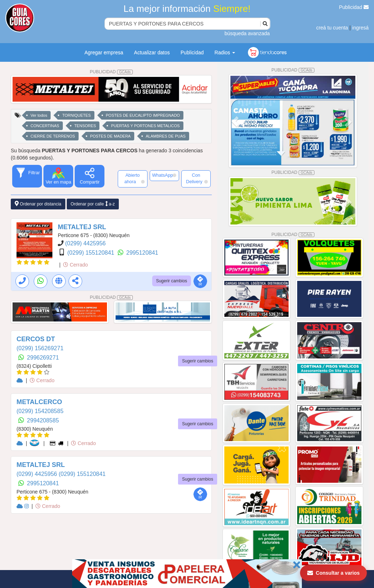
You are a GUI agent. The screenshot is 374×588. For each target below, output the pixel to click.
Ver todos (39, 115)
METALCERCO (39, 402)
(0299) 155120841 (91, 253)
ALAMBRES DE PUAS (166, 136)
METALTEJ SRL (82, 227)
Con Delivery (197, 179)
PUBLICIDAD (111, 72)
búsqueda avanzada (247, 33)
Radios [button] (225, 52)
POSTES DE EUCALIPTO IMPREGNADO (143, 115)
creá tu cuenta (332, 28)
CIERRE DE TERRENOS (53, 136)
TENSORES (85, 126)
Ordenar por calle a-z (93, 204)
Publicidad (354, 7)
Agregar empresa (104, 52)
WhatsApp (164, 175)
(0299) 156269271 (40, 348)
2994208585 (43, 420)
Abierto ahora (134, 179)
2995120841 (142, 253)
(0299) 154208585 (40, 411)
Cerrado (75, 265)
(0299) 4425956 (85, 243)
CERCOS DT (36, 339)
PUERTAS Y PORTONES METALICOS (145, 126)
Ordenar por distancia (38, 204)
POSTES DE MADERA (110, 136)
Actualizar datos (152, 52)
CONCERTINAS (45, 126)
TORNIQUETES (76, 115)
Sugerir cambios (172, 281)
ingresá (360, 28)
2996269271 (43, 358)
